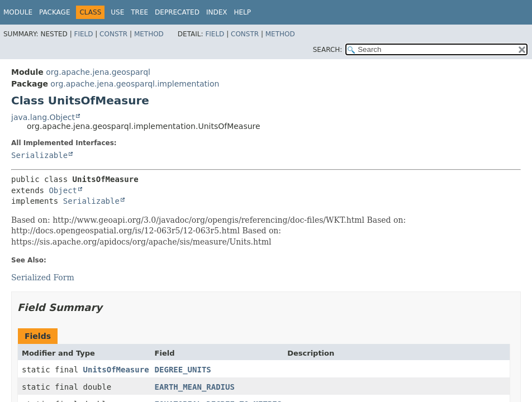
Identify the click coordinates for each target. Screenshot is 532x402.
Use (117, 12)
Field (83, 34)
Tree (139, 12)
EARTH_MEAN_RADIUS (195, 387)
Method (149, 34)
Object (63, 190)
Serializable (39, 155)
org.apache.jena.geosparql (98, 72)
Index (217, 12)
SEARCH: (328, 50)
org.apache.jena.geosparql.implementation (135, 84)
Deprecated (177, 12)
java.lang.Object (43, 117)
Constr (113, 34)
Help (242, 12)
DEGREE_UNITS (183, 370)
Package (54, 12)
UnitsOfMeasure (116, 370)
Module (18, 12)
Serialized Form (43, 277)
